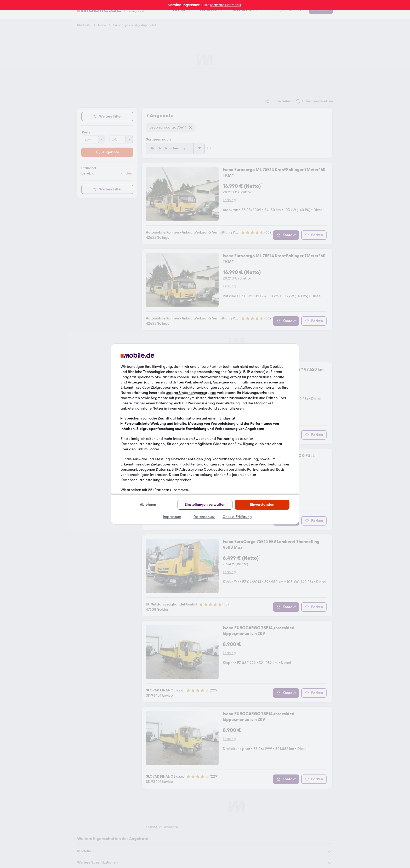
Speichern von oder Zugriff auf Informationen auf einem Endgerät (180, 418)
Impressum (172, 517)
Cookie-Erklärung (237, 517)
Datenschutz (204, 517)
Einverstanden (262, 505)
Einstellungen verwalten (205, 505)
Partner (216, 367)
